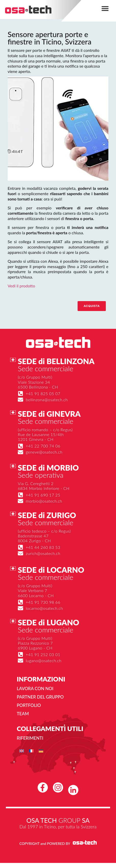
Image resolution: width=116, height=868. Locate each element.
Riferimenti (30, 738)
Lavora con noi (35, 688)
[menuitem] (22, 751)
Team (23, 714)
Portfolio (29, 705)
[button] (105, 8)
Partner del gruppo (40, 697)
